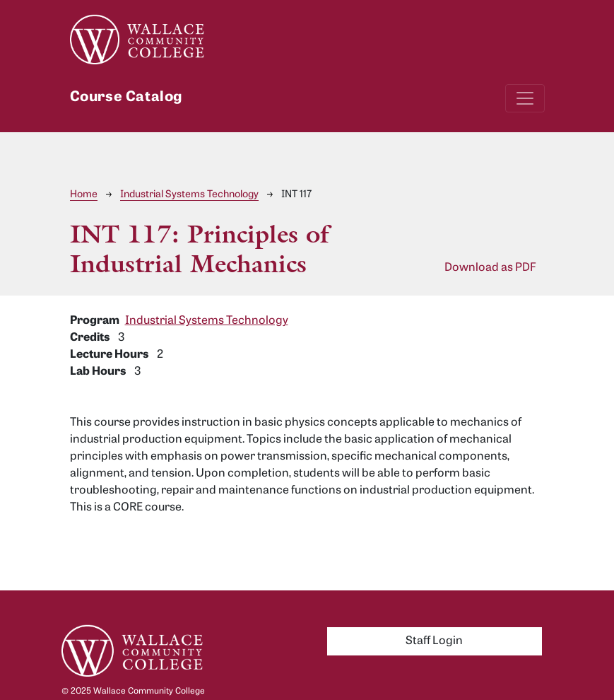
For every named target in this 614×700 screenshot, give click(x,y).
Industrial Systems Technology (189, 195)
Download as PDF (490, 268)
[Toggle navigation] (525, 98)
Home (84, 195)
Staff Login (434, 641)
